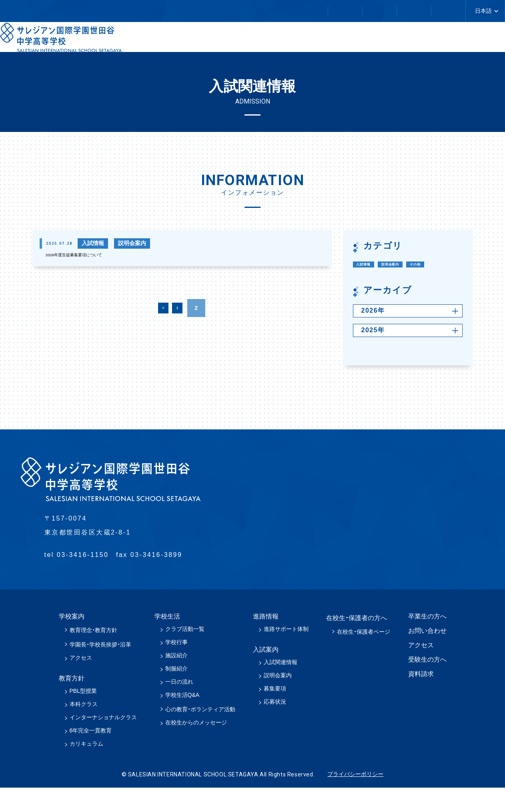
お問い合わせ (308, 11)
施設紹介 (176, 680)
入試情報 (371, 265)
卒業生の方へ (236, 11)
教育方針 (276, 40)
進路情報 (410, 40)
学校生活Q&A (182, 719)
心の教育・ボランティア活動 (200, 734)
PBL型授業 (83, 715)
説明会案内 (417, 265)
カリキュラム (86, 768)
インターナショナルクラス (103, 742)
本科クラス (84, 728)
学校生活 (343, 40)
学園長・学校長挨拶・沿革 (100, 669)
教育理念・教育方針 (93, 654)
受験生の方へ (427, 684)
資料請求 (421, 698)
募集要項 (275, 713)
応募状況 (275, 726)
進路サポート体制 (286, 653)
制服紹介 (176, 693)
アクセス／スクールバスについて (407, 11)
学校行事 (176, 666)
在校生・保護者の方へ (153, 11)
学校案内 (208, 40)
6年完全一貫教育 (91, 755)
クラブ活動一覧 (185, 653)
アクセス (81, 682)
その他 (368, 283)
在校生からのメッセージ (196, 747)
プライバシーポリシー (355, 798)
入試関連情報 (281, 686)
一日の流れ (179, 706)
